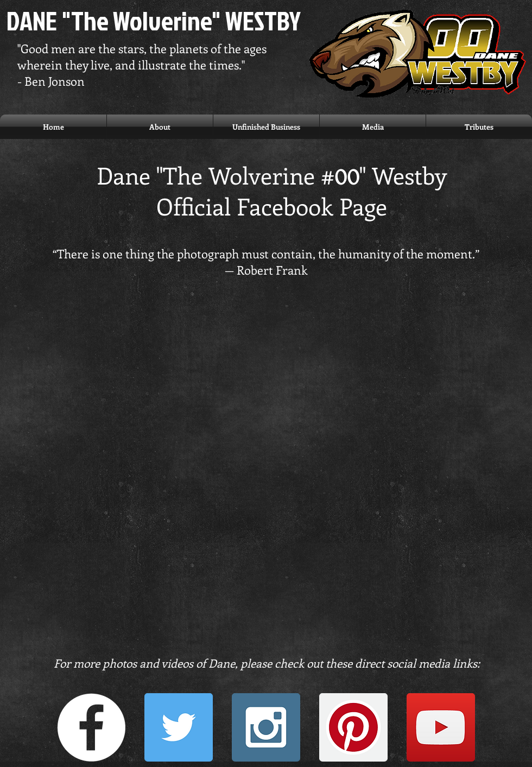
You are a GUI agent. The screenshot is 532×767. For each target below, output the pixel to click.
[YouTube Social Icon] (441, 727)
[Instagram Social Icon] (266, 727)
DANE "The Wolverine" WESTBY (154, 20)
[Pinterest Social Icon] (353, 727)
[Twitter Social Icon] (179, 727)
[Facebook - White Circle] (91, 727)
